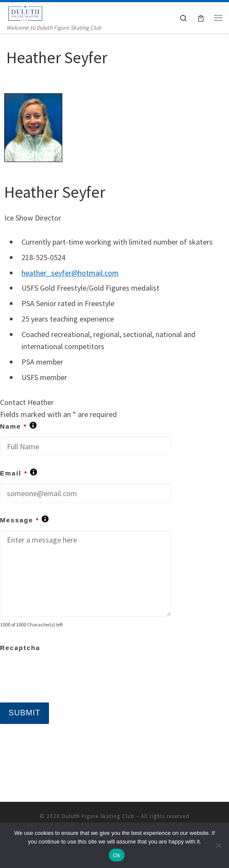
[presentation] (65, 675)
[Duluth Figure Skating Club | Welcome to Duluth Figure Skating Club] (26, 12)
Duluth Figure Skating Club (98, 816)
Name (18, 426)
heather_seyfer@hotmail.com (70, 273)
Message (24, 520)
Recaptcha (20, 648)
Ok (117, 855)
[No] (218, 845)
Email (18, 473)
